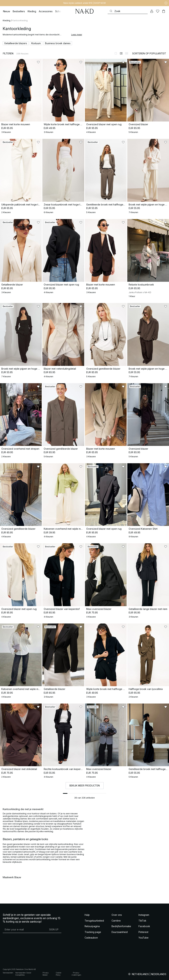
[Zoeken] (128, 11)
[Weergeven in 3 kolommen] (127, 53)
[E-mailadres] (24, 929)
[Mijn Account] (152, 11)
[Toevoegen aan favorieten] (38, 62)
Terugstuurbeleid (94, 921)
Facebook (144, 926)
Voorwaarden (8, 973)
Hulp (87, 915)
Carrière (116, 921)
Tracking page (93, 932)
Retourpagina (92, 926)
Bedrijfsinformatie (121, 926)
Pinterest (143, 932)
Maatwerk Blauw (12, 877)
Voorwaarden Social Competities (23, 974)
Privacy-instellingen (76, 974)
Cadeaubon (91, 938)
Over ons (117, 915)
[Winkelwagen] (164, 11)
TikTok (142, 921)
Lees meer (77, 35)
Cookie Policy (58, 974)
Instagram (144, 915)
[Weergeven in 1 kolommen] (116, 53)
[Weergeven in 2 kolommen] (121, 53)
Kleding (7, 20)
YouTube (143, 938)
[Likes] (158, 11)
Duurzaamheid (120, 932)
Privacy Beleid (46, 974)
